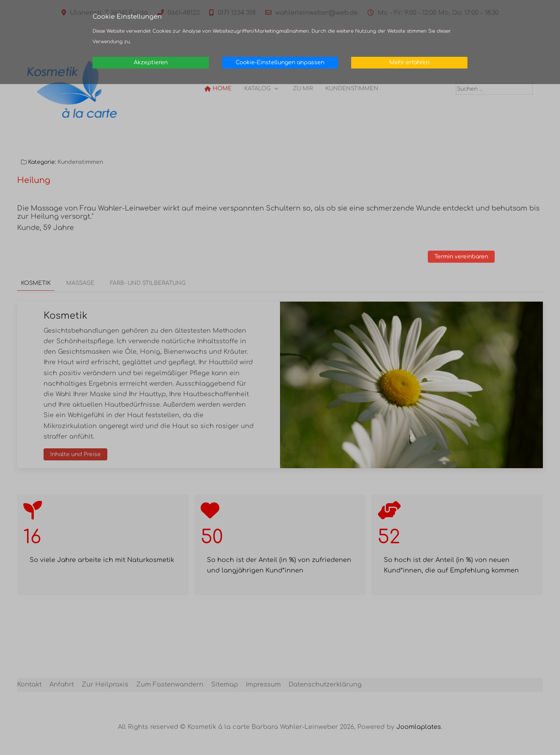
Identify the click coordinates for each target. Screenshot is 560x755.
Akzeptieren (151, 62)
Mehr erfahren (409, 62)
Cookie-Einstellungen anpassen (280, 62)
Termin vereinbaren (467, 257)
